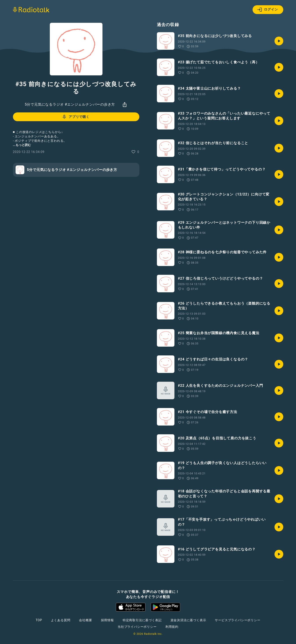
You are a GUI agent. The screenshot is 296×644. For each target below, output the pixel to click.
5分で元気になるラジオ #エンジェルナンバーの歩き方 (70, 104)
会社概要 (85, 620)
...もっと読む (22, 145)
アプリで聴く (76, 117)
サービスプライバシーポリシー (238, 620)
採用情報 (107, 620)
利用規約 (172, 627)
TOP (39, 620)
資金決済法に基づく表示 (188, 620)
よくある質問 (61, 620)
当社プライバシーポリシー (137, 627)
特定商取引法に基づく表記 (142, 620)
